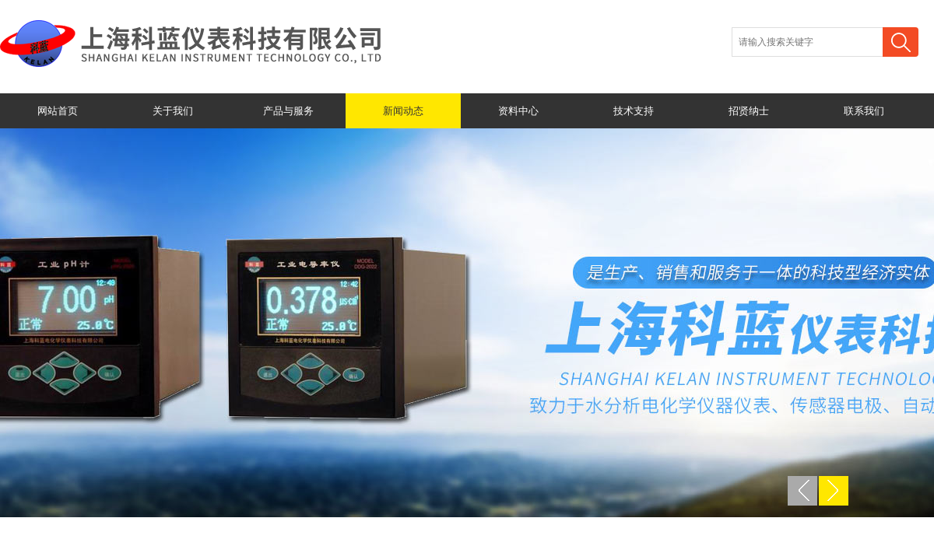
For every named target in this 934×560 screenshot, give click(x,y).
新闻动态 (403, 111)
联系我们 (864, 111)
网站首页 (58, 111)
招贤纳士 (749, 111)
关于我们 (173, 111)
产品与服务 (288, 111)
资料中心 (518, 111)
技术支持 (634, 111)
